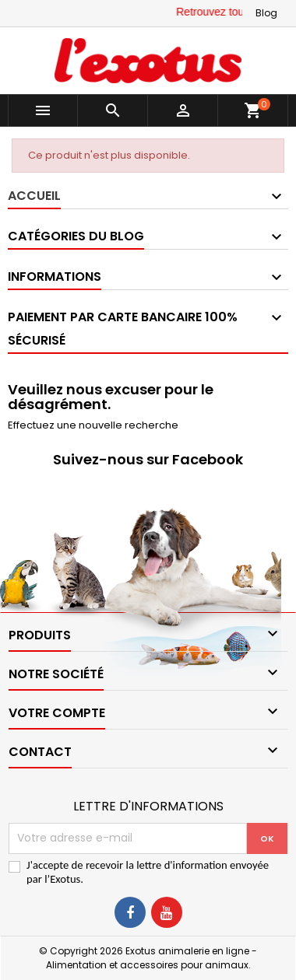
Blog (266, 13)
